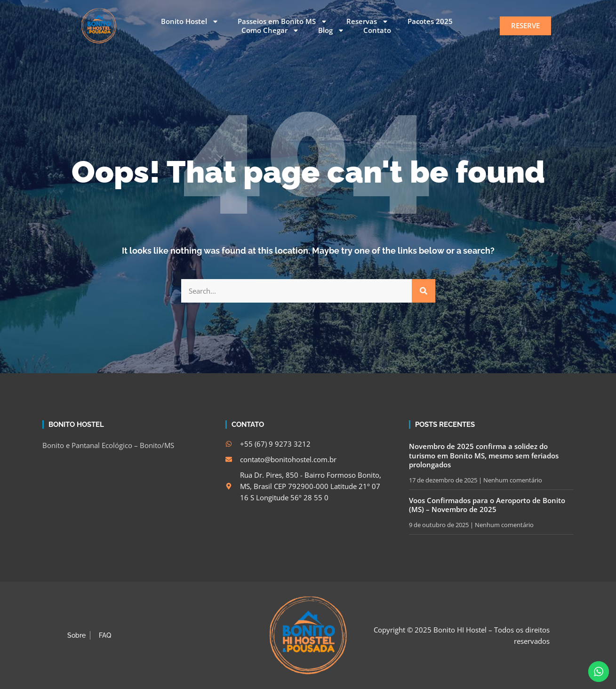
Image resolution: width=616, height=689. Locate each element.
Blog (331, 31)
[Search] (424, 291)
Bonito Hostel (190, 22)
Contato (377, 30)
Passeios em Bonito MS (283, 22)
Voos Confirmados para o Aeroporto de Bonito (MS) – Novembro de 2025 (487, 505)
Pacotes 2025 (430, 21)
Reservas (368, 22)
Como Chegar (270, 31)
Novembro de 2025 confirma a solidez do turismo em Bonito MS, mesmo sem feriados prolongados (484, 455)
